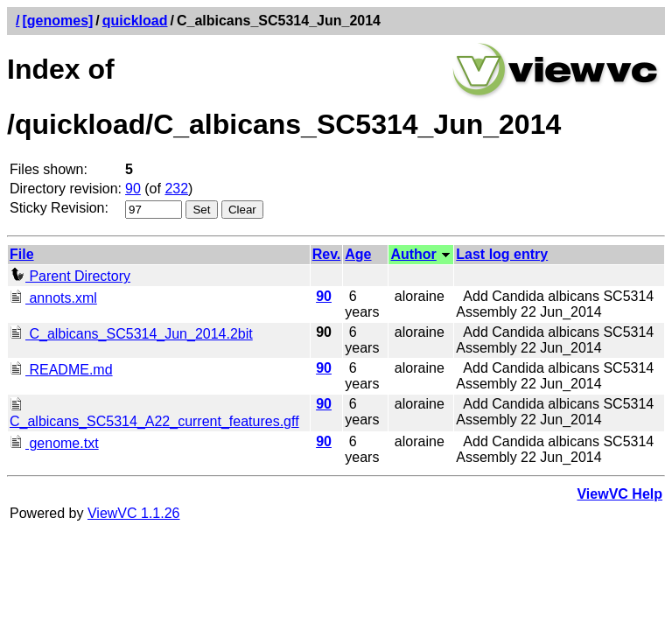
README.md (61, 370)
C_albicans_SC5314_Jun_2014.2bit (131, 334)
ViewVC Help (619, 494)
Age (358, 254)
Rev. (327, 254)
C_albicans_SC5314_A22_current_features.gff (154, 413)
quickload (135, 21)
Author (413, 254)
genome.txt (54, 443)
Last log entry (502, 254)
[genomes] (57, 21)
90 (133, 189)
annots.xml (53, 298)
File (22, 254)
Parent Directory (70, 276)
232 (176, 189)
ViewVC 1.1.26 (134, 513)
